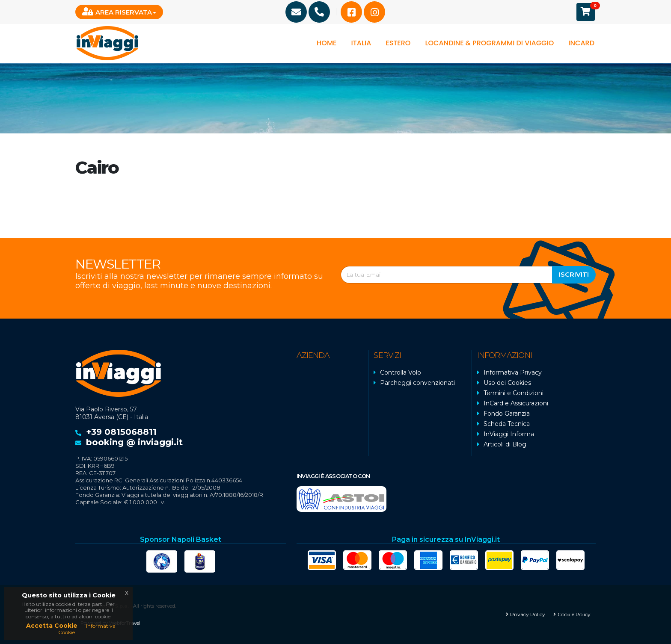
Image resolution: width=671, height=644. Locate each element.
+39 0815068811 (121, 432)
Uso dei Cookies (507, 383)
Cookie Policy (574, 614)
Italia (361, 43)
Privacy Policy (528, 614)
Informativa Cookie (87, 629)
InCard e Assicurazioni (516, 403)
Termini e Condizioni (514, 393)
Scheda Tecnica (507, 424)
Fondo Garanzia (507, 414)
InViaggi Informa (509, 434)
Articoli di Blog (505, 444)
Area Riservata (117, 12)
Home (327, 43)
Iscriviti (574, 274)
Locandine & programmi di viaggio (489, 43)
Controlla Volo (401, 372)
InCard (581, 43)
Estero (398, 43)
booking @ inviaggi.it (134, 442)
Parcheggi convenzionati (417, 383)
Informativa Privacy (513, 372)
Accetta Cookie (52, 626)
